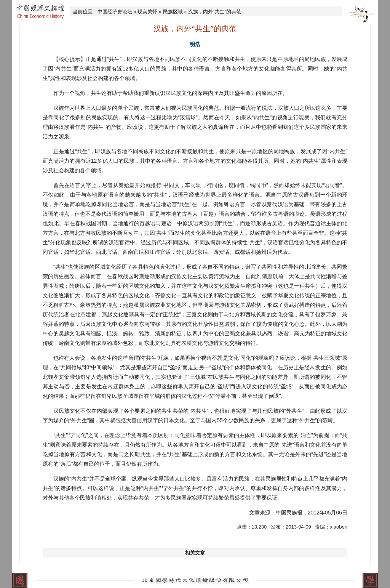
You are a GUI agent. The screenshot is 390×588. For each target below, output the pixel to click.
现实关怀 (147, 12)
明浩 (195, 44)
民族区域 (173, 12)
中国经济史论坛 (115, 12)
